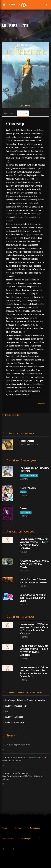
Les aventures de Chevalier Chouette (34, 470)
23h (3, 784)
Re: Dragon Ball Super (13, 722)
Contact (18, 828)
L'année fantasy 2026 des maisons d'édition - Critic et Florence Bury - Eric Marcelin (34, 629)
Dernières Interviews (20, 617)
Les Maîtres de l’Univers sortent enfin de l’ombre (33, 581)
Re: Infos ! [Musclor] (13, 717)
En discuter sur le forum (12, 415)
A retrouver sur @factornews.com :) (16, 745)
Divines (23, 508)
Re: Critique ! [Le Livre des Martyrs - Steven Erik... (25, 700)
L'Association (34, 828)
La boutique (26, 839)
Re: (5, 711)
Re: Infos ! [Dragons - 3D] (15, 706)
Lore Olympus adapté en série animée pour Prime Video (33, 598)
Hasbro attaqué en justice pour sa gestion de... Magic (34, 564)
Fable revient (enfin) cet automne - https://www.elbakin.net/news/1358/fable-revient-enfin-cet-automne (23, 776)
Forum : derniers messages (24, 692)
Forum (5, 828)
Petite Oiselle (27, 441)
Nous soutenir (8, 839)
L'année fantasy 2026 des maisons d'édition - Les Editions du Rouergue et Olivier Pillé (34, 672)
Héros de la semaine (20, 433)
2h (3, 750)
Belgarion (41, 404)
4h (3, 765)
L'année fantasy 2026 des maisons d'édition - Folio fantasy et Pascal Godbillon (34, 544)
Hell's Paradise (28, 488)
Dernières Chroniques (21, 461)
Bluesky (11, 736)
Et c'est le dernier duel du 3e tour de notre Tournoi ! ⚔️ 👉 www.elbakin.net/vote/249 (24, 759)
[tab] (9, 114)
